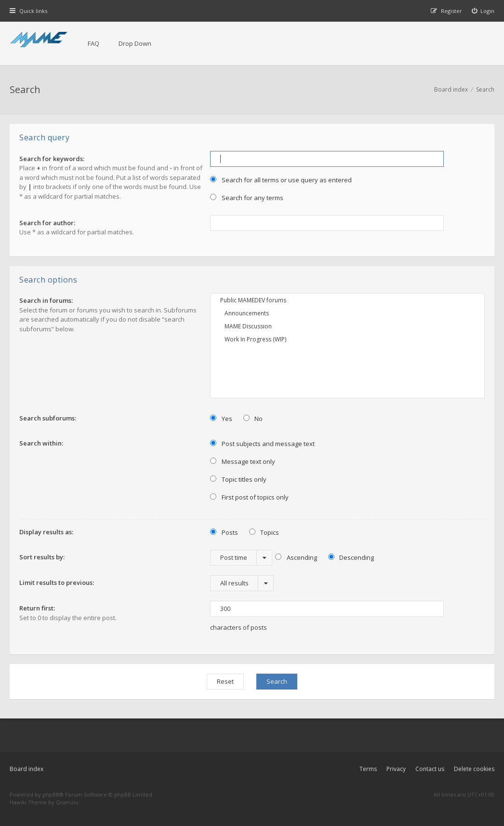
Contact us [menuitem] (430, 769)
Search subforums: (48, 418)
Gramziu (67, 802)
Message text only (243, 461)
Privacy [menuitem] (396, 769)
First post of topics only (249, 497)
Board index (27, 769)
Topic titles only (238, 479)
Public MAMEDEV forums (347, 300)
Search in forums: (46, 300)
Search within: (41, 443)
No (253, 419)
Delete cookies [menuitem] (474, 769)
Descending (351, 557)
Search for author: (47, 223)
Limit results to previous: (57, 582)
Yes (221, 419)
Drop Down (135, 43)
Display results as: (46, 532)
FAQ (93, 43)
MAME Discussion (347, 326)
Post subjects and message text (262, 444)
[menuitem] (483, 11)
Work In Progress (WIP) (347, 339)
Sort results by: (42, 557)
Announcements (347, 313)
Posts (224, 532)
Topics (264, 532)
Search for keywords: (52, 159)
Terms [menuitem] (368, 769)
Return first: (37, 608)
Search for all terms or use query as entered (281, 180)
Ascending (296, 557)
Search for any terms (247, 198)
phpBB (51, 794)
